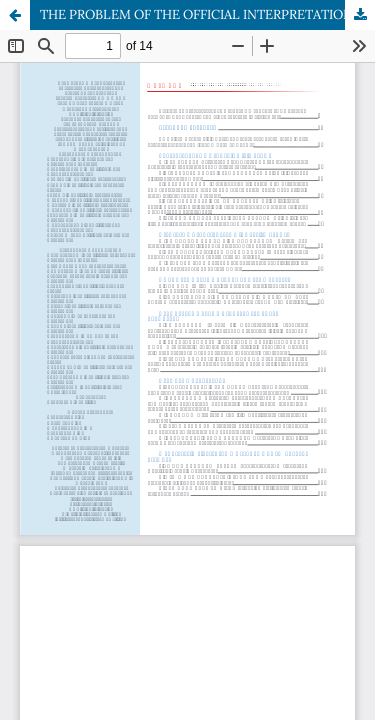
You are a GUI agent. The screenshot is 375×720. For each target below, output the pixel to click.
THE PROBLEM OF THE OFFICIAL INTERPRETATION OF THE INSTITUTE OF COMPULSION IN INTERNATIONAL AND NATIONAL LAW (207, 14)
